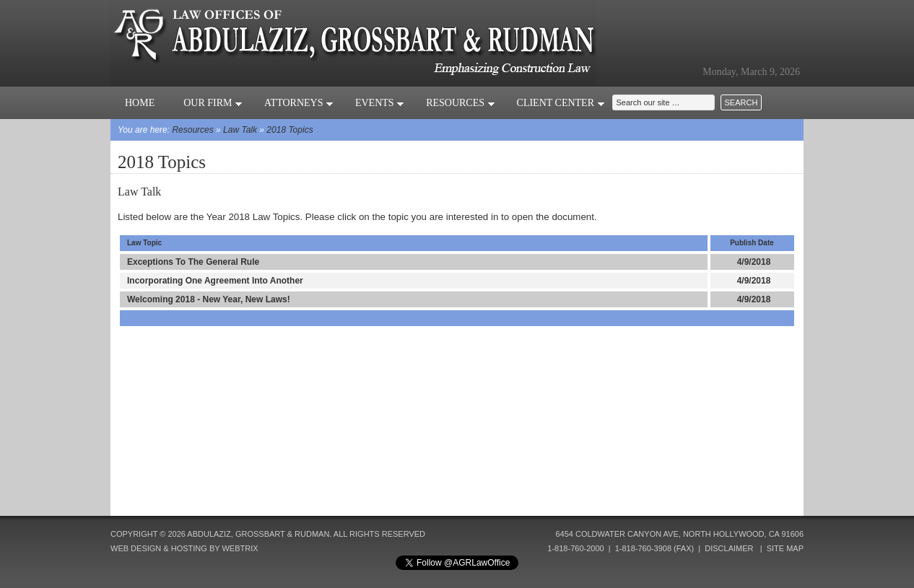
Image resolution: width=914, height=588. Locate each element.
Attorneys (299, 103)
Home (140, 103)
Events (380, 103)
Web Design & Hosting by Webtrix (184, 548)
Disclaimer (729, 548)
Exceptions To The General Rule (193, 262)
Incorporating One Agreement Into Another (215, 281)
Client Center (561, 103)
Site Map (785, 548)
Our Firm (213, 103)
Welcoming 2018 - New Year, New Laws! (209, 299)
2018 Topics (290, 130)
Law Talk (240, 130)
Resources (460, 103)
